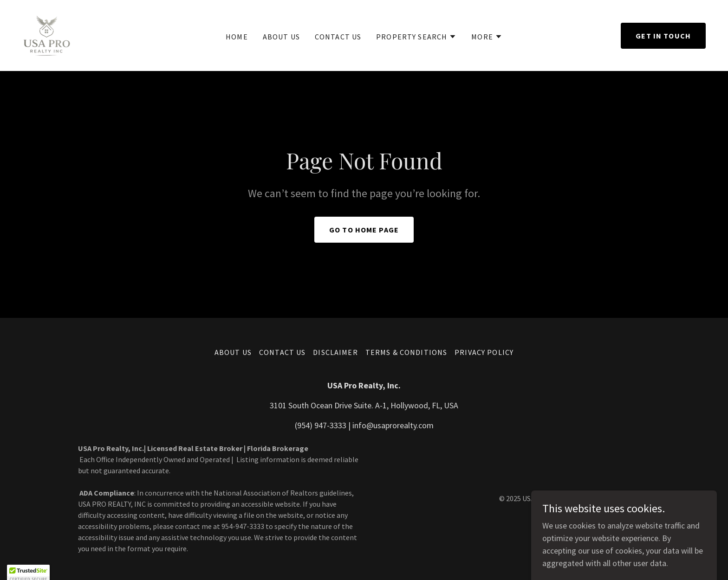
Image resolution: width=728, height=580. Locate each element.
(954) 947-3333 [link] (321, 425)
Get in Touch (663, 36)
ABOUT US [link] (281, 37)
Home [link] (237, 37)
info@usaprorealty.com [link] (393, 425)
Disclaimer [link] (335, 352)
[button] (416, 37)
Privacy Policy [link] (484, 352)
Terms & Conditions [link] (406, 352)
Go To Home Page (364, 230)
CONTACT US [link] (338, 37)
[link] (47, 35)
